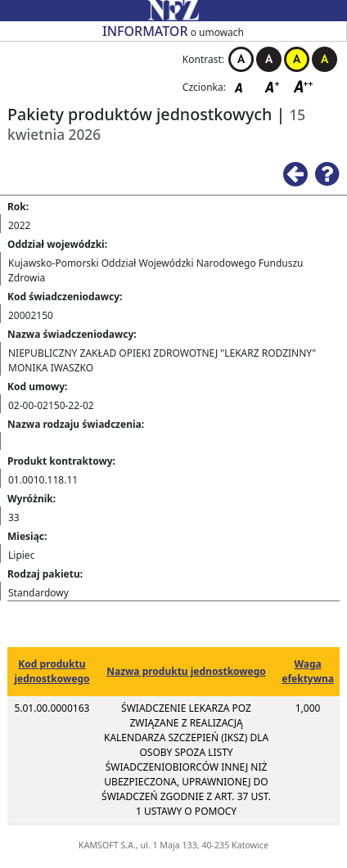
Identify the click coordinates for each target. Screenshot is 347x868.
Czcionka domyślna (243, 86)
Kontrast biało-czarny (241, 59)
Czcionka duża (304, 86)
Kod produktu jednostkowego (52, 671)
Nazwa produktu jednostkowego (186, 671)
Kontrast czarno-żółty (324, 59)
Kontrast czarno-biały (269, 59)
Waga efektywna (308, 671)
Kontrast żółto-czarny (297, 59)
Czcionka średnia (273, 86)
